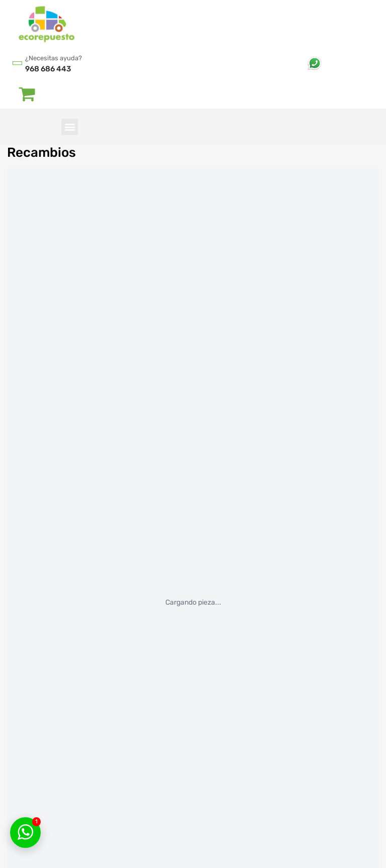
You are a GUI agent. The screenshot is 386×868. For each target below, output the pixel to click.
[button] (70, 127)
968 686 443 (48, 69)
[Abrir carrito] (27, 93)
